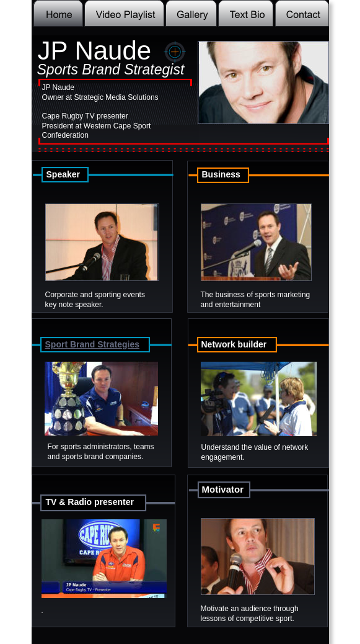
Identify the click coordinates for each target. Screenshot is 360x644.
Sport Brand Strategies (92, 344)
